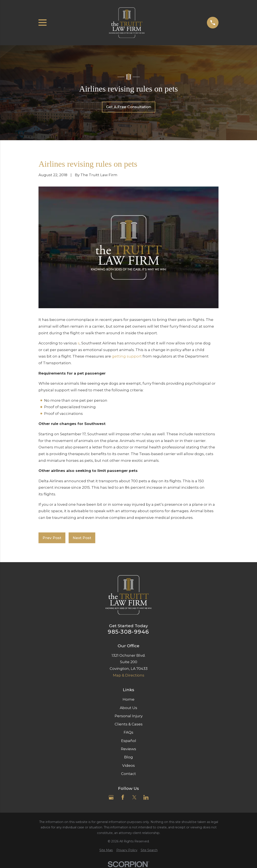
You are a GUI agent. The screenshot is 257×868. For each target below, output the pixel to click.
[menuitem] (106, 850)
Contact (128, 774)
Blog (128, 757)
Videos (128, 765)
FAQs (128, 732)
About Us (128, 708)
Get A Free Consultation (129, 107)
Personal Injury (129, 716)
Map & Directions (129, 675)
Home (128, 699)
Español (129, 741)
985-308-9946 (128, 632)
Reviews (128, 749)
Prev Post (52, 538)
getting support (127, 356)
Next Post (82, 538)
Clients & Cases (129, 724)
